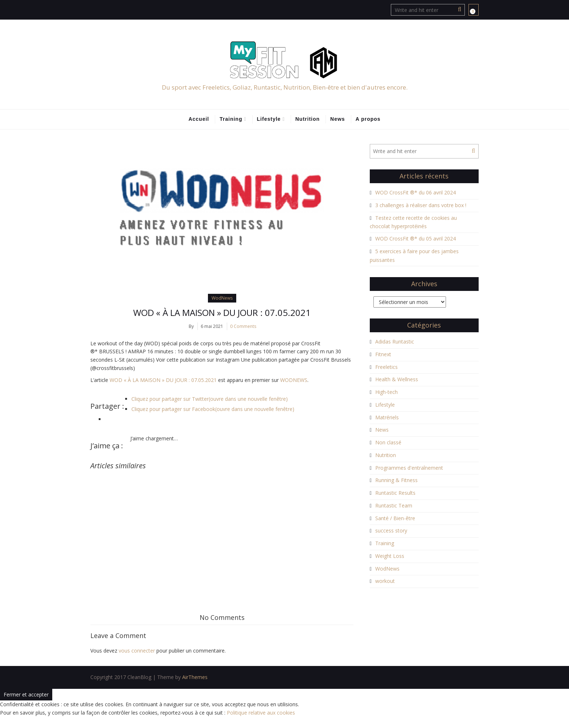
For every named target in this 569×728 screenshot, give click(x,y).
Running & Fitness (396, 480)
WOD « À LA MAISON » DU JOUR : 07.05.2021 (222, 312)
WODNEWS (294, 380)
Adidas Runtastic (395, 342)
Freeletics (386, 367)
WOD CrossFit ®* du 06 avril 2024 (416, 192)
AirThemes (195, 677)
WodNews (222, 298)
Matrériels (387, 417)
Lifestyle (269, 119)
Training (231, 119)
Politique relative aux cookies (261, 713)
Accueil (199, 119)
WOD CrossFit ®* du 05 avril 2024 (416, 238)
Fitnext (383, 354)
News (338, 119)
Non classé (388, 442)
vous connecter (137, 651)
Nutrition (308, 119)
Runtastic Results (395, 493)
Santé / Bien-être (395, 518)
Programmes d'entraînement (409, 468)
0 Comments (243, 326)
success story (391, 530)
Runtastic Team (394, 505)
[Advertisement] (222, 524)
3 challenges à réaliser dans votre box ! (421, 205)
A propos (368, 119)
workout (385, 581)
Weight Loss (390, 556)
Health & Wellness (397, 379)
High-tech (386, 392)
